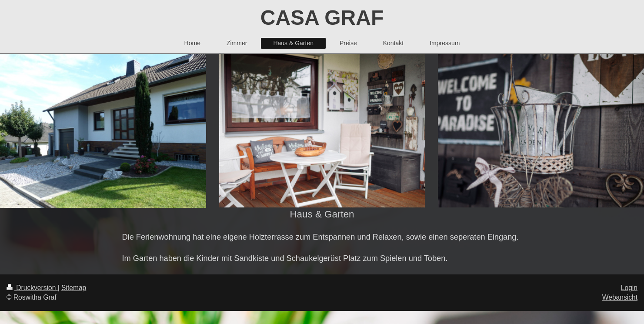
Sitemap (74, 288)
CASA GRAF (322, 18)
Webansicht (620, 297)
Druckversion (32, 288)
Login (629, 288)
